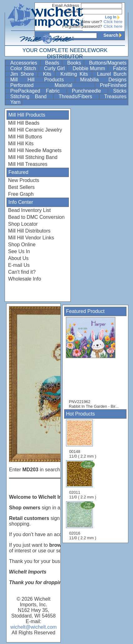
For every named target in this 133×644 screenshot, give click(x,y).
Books (75, 63)
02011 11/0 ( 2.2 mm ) (83, 480)
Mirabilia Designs (103, 80)
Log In (114, 17)
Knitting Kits (76, 74)
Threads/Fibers (78, 96)
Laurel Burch (112, 74)
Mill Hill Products (42, 80)
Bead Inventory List (29, 210)
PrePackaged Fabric (38, 91)
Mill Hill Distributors (29, 231)
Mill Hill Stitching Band (33, 157)
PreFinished (113, 85)
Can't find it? (22, 272)
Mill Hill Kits (21, 144)
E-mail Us (19, 265)
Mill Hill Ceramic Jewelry (35, 130)
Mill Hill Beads (24, 123)
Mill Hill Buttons (25, 137)
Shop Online (22, 245)
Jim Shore (23, 74)
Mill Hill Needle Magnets (35, 150)
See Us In (19, 251)
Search (114, 35)
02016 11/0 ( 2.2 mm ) (83, 521)
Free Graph (21, 194)
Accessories (24, 63)
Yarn (15, 102)
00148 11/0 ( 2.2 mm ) (83, 439)
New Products (24, 180)
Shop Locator (23, 224)
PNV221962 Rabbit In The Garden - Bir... (94, 363)
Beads (53, 63)
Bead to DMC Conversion (36, 217)
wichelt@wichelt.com (33, 627)
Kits (48, 74)
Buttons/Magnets (108, 63)
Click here (113, 22)
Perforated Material (52, 85)
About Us (18, 258)
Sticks (120, 91)
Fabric (120, 68)
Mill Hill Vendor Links (31, 238)
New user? (92, 22)
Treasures (115, 96)
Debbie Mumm (89, 68)
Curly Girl (55, 68)
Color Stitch (24, 68)
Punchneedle (89, 91)
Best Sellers (21, 187)
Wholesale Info (25, 279)
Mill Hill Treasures (28, 164)
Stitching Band (31, 96)
